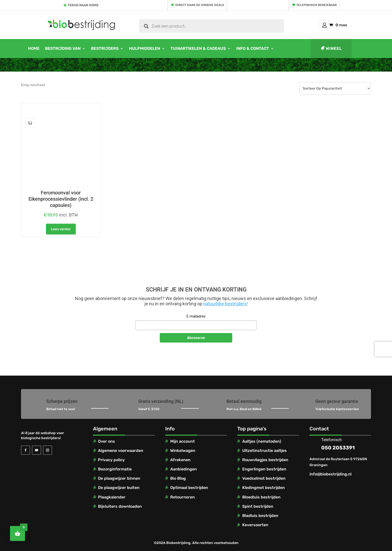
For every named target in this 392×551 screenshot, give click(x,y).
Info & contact (253, 48)
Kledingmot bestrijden (263, 488)
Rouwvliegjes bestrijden (265, 460)
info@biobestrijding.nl (330, 474)
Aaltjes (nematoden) (262, 441)
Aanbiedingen (183, 469)
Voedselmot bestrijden (264, 478)
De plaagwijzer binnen (119, 478)
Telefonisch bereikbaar (316, 5)
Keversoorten (255, 525)
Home (34, 48)
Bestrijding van (63, 48)
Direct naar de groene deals (200, 5)
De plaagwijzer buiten (119, 488)
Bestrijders (105, 48)
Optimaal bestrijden (189, 488)
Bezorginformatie (115, 469)
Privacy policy (111, 460)
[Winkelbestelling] (335, 88)
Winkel (334, 48)
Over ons (106, 441)
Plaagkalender (112, 497)
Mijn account (324, 25)
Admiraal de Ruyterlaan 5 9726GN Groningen (338, 462)
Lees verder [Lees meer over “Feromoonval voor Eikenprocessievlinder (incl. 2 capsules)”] (61, 229)
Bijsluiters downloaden (120, 506)
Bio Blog (178, 478)
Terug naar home (83, 5)
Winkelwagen (183, 451)
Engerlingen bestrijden (264, 469)
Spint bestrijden (258, 506)
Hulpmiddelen (144, 48)
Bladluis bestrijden (260, 516)
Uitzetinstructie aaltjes (264, 451)
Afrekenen (180, 460)
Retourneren (182, 497)
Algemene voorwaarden (121, 451)
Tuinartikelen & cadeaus (198, 48)
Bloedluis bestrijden (261, 497)
